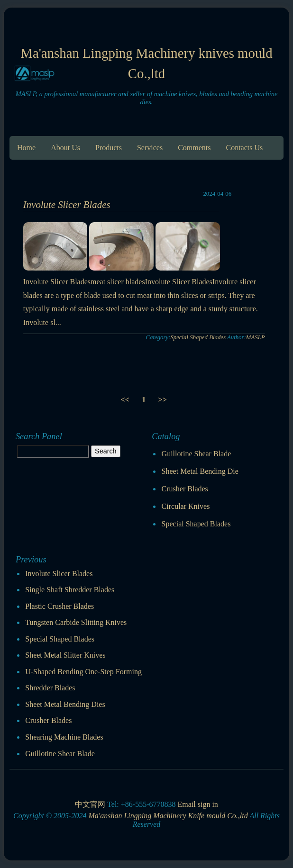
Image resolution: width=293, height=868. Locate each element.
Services (150, 148)
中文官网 (90, 804)
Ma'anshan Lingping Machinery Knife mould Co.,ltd (168, 816)
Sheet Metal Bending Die (200, 471)
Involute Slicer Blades (67, 204)
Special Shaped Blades (198, 337)
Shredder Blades (50, 688)
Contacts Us (244, 148)
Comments (194, 148)
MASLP (256, 337)
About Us (65, 148)
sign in (208, 804)
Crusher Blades (185, 489)
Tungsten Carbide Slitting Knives (76, 622)
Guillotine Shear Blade (197, 454)
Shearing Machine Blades (64, 737)
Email (186, 804)
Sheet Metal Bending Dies (65, 704)
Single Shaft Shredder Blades (70, 590)
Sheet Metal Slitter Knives (65, 655)
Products (109, 148)
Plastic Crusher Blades (60, 606)
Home (26, 148)
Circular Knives (186, 506)
